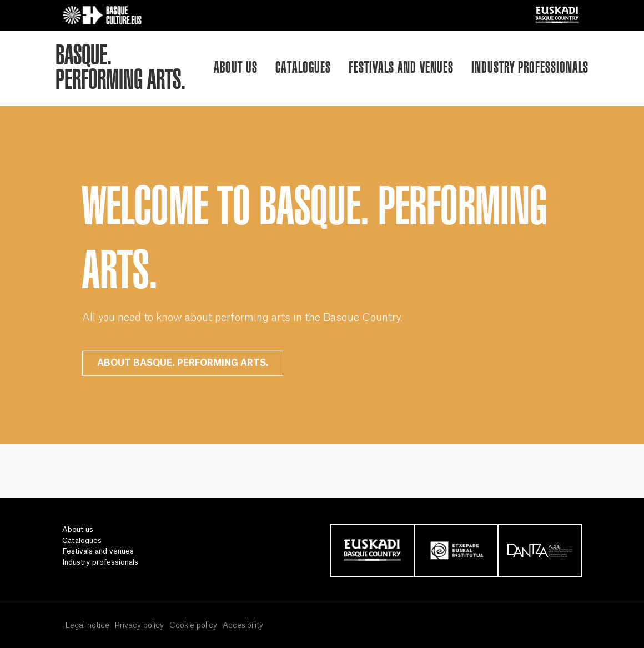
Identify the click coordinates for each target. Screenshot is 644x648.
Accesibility (243, 626)
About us (236, 67)
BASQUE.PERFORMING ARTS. (120, 67)
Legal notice (87, 626)
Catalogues (303, 67)
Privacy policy (139, 626)
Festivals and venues (401, 67)
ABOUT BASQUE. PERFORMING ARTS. (183, 363)
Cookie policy (193, 626)
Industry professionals (530, 67)
